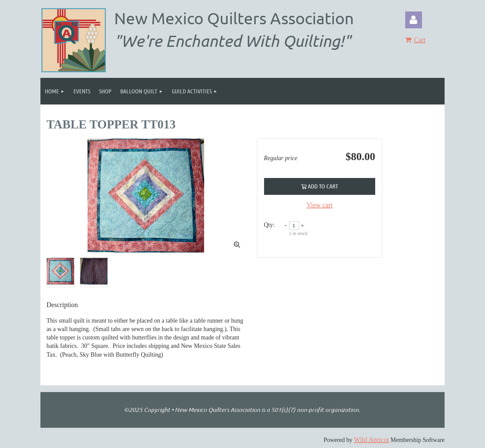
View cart (319, 205)
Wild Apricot (371, 440)
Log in (414, 20)
